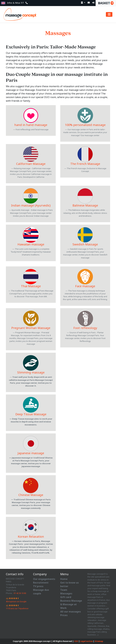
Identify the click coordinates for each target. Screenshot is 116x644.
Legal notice (86, 641)
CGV (76, 641)
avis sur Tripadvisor (17, 608)
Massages (66, 594)
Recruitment (41, 583)
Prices (64, 615)
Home (64, 579)
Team (64, 590)
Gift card (66, 597)
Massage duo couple (41, 592)
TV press (38, 586)
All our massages (71, 612)
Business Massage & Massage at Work (71, 604)
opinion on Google (16, 602)
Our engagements (44, 579)
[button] (3, 3)
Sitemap (99, 641)
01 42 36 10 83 (20, 593)
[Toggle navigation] (109, 14)
